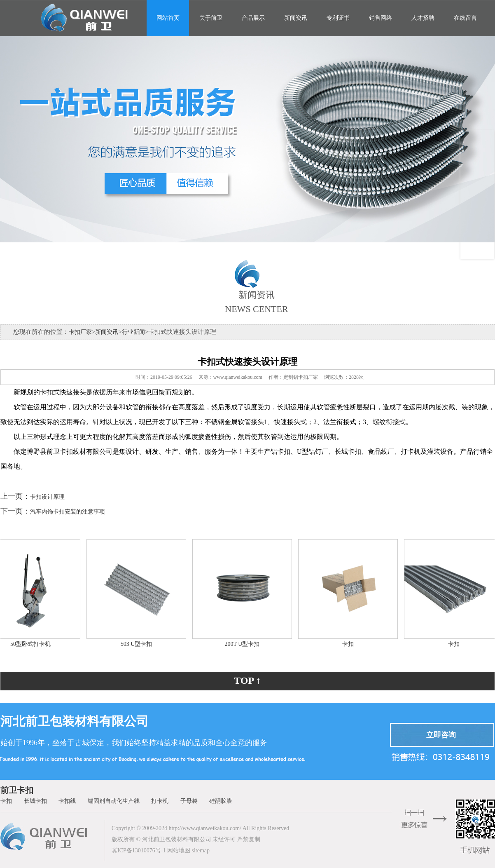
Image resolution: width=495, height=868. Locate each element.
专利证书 (338, 18)
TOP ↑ (247, 680)
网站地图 (179, 850)
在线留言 (465, 18)
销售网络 (381, 18)
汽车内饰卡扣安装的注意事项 (68, 512)
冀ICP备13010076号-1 (139, 850)
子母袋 (189, 801)
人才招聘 (423, 18)
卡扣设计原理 (47, 497)
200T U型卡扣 (244, 644)
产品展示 (253, 18)
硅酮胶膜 (221, 801)
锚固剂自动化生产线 (114, 801)
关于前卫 (211, 18)
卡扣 (350, 644)
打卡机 (160, 801)
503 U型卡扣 (139, 644)
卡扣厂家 (80, 332)
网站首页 (168, 18)
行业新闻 (133, 332)
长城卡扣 (35, 801)
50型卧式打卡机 (33, 644)
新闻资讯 (296, 18)
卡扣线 (67, 801)
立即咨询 (441, 735)
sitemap (201, 850)
